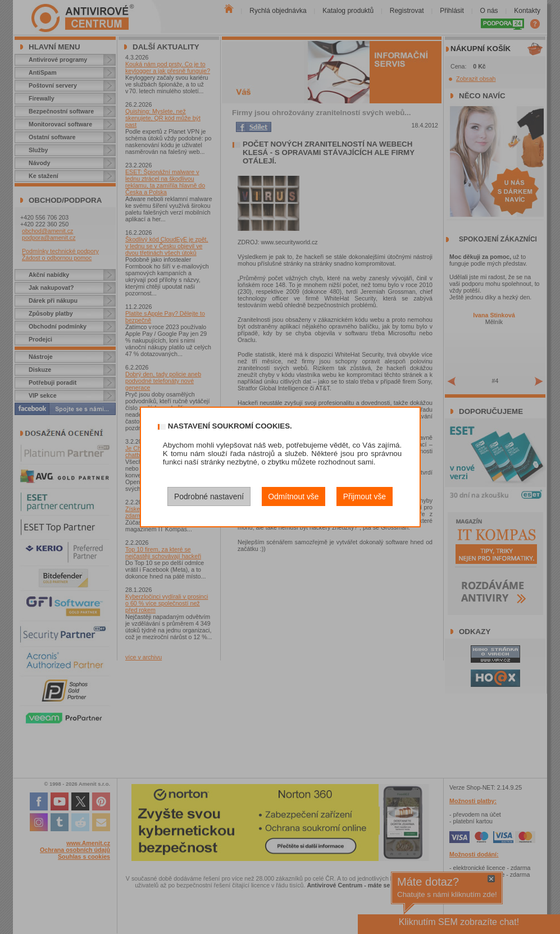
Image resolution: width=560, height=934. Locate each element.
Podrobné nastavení (209, 496)
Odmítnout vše (293, 496)
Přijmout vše (365, 496)
